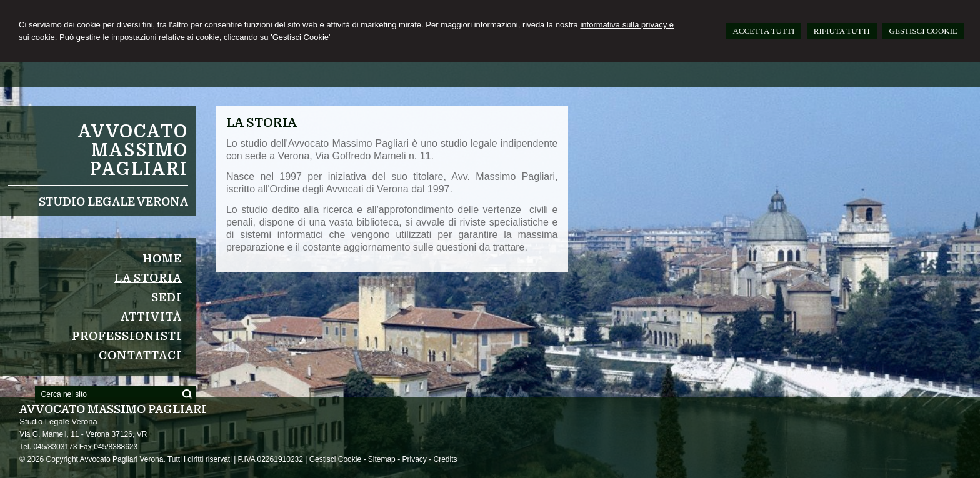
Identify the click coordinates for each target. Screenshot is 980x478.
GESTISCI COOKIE (923, 31)
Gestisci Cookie (335, 459)
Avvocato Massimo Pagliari (133, 151)
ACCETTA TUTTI (763, 31)
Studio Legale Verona (113, 202)
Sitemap (382, 459)
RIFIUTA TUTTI (842, 31)
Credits (445, 459)
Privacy (414, 459)
